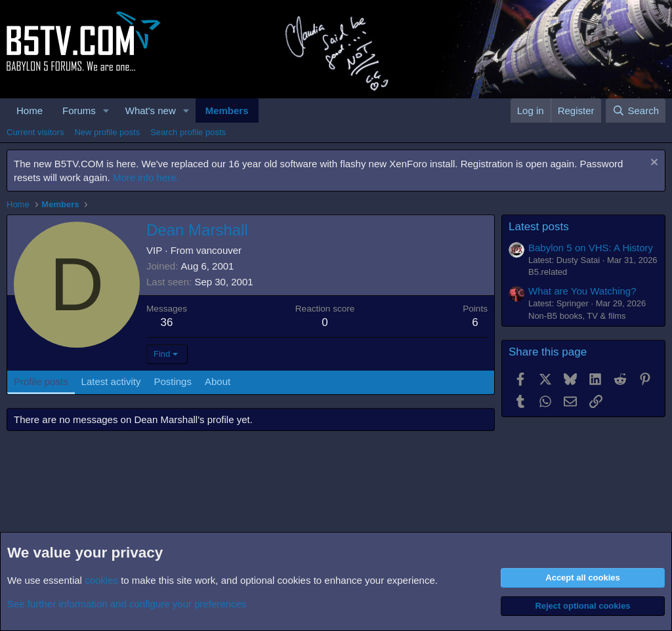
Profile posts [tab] (41, 381)
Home (30, 111)
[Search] (636, 111)
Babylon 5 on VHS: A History (591, 248)
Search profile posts (188, 132)
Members (227, 111)
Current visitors (35, 132)
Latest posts (539, 227)
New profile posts (107, 132)
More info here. (146, 177)
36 (167, 322)
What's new (151, 111)
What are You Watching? (582, 291)
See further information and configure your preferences (127, 604)
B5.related (548, 272)
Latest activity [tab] (111, 381)
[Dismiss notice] (653, 164)
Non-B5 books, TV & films (577, 316)
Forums (79, 111)
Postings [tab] (173, 381)
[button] (106, 111)
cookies (101, 580)
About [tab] (218, 381)
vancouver (219, 250)
